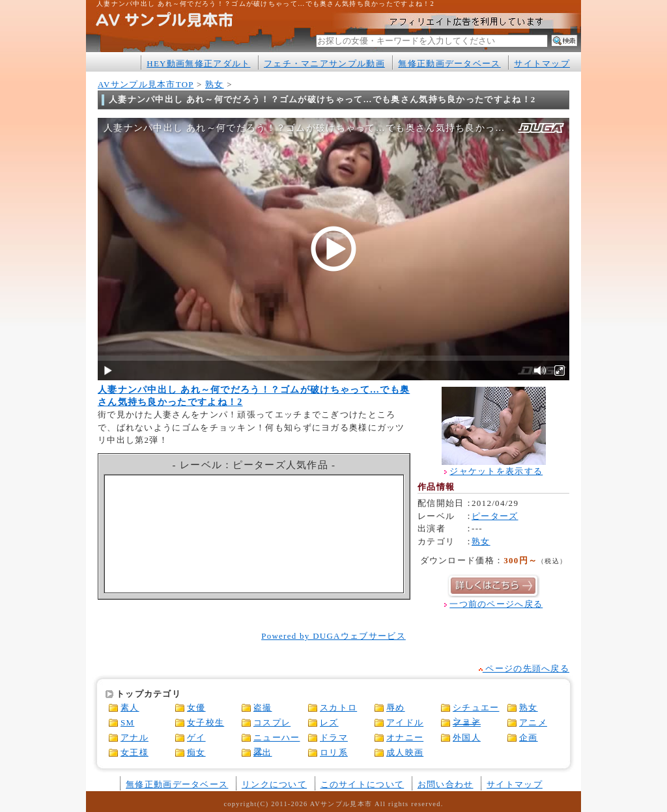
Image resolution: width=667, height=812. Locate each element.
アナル (135, 737)
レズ (329, 722)
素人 (130, 707)
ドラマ (334, 737)
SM (127, 722)
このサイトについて (362, 784)
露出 (263, 752)
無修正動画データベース (449, 63)
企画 (529, 737)
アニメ (533, 722)
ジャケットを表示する (496, 471)
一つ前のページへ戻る (496, 604)
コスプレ (272, 722)
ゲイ (196, 737)
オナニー (405, 737)
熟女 (215, 84)
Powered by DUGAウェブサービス (333, 636)
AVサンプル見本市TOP (146, 84)
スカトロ (338, 707)
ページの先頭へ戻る (524, 668)
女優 (196, 707)
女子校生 (206, 722)
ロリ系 (334, 752)
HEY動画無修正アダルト (198, 63)
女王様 (135, 752)
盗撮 (263, 707)
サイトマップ (542, 63)
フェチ (467, 722)
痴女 (196, 752)
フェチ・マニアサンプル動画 (324, 63)
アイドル (405, 722)
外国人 (467, 737)
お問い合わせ (446, 784)
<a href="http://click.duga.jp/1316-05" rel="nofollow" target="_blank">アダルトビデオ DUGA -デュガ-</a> (254, 534)
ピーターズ (495, 516)
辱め (396, 707)
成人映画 (405, 752)
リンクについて (274, 784)
